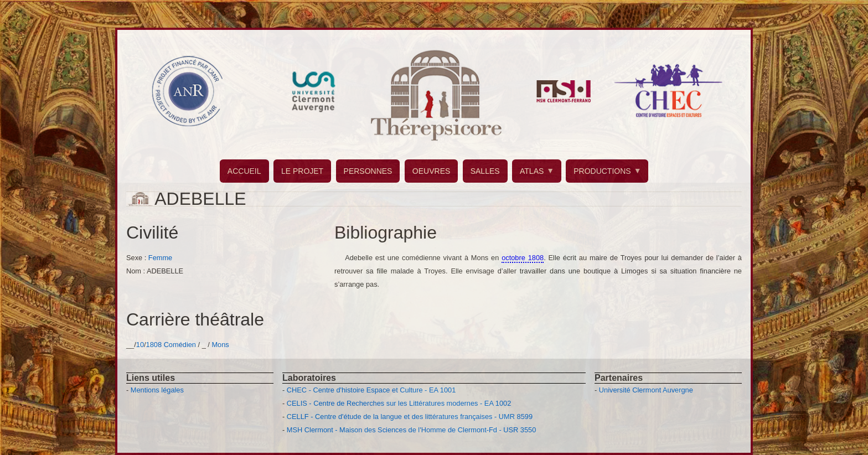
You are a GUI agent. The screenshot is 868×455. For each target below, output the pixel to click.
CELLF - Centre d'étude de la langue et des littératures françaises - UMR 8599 (410, 417)
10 (140, 345)
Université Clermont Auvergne (646, 390)
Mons (220, 345)
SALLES (485, 171)
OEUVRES (431, 171)
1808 (154, 345)
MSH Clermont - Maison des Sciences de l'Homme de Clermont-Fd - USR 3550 (412, 430)
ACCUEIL (244, 171)
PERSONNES (368, 171)
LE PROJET (302, 171)
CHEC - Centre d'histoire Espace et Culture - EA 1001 (371, 390)
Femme (160, 258)
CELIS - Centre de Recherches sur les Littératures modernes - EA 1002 (399, 403)
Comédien (180, 345)
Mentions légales (157, 390)
